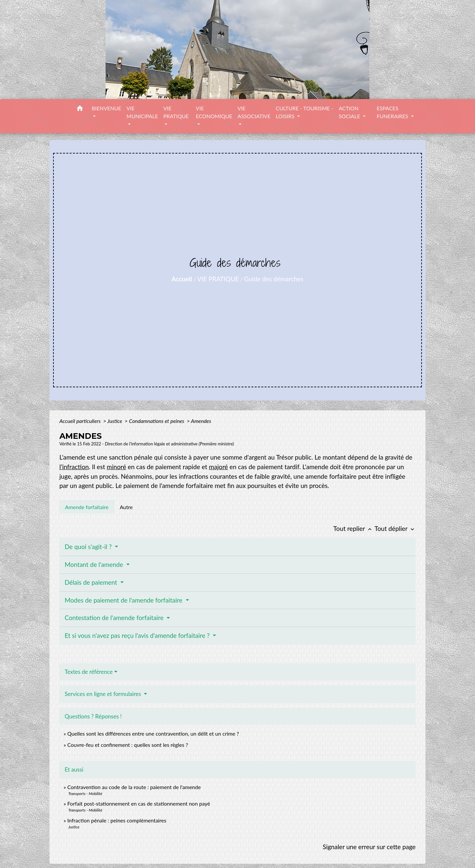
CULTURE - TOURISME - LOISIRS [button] (304, 112)
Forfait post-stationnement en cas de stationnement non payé (139, 803)
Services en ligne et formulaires (104, 694)
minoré (117, 467)
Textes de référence (89, 672)
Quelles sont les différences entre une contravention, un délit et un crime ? (153, 733)
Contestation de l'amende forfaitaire (115, 618)
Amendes (201, 421)
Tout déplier (395, 528)
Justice (115, 421)
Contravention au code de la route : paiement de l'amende (134, 787)
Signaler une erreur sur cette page (369, 847)
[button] (80, 109)
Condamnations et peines (157, 421)
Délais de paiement (92, 582)
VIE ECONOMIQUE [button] (214, 112)
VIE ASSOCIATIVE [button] (254, 112)
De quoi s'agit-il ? (89, 547)
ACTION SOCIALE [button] (350, 112)
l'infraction (74, 467)
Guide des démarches (274, 279)
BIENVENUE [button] (107, 108)
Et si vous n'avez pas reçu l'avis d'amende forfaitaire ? (138, 635)
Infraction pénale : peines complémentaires (117, 820)
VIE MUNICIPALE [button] (142, 112)
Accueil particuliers (81, 421)
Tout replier (354, 528)
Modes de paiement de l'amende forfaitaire (124, 600)
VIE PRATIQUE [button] (176, 112)
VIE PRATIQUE (218, 279)
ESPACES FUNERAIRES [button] (393, 112)
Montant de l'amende (95, 564)
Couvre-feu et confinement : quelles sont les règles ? (128, 745)
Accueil (182, 279)
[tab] (87, 507)
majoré (218, 467)
